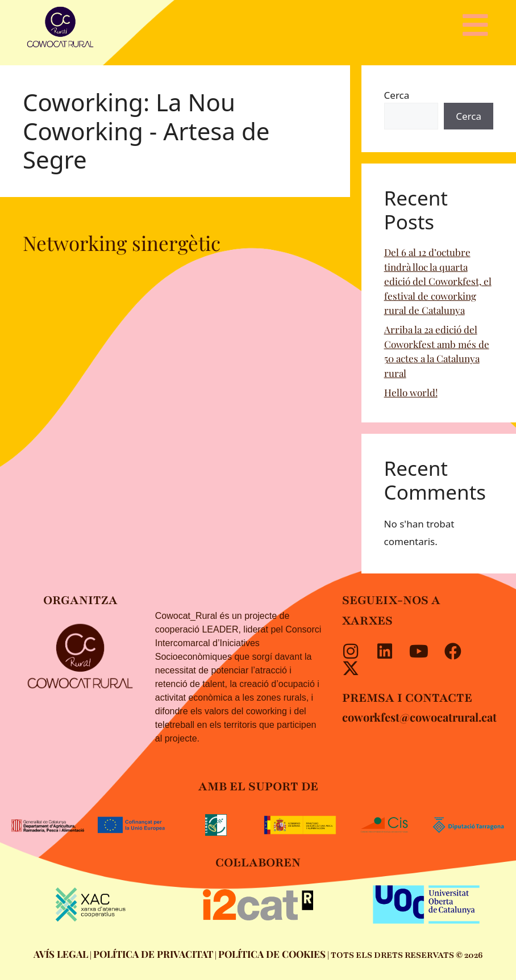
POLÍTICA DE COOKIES (272, 954)
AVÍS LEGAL (61, 954)
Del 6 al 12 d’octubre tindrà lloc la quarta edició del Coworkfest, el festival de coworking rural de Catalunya (438, 281)
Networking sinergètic (122, 243)
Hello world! (411, 392)
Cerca (397, 95)
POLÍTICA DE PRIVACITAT (153, 954)
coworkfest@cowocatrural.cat (419, 717)
